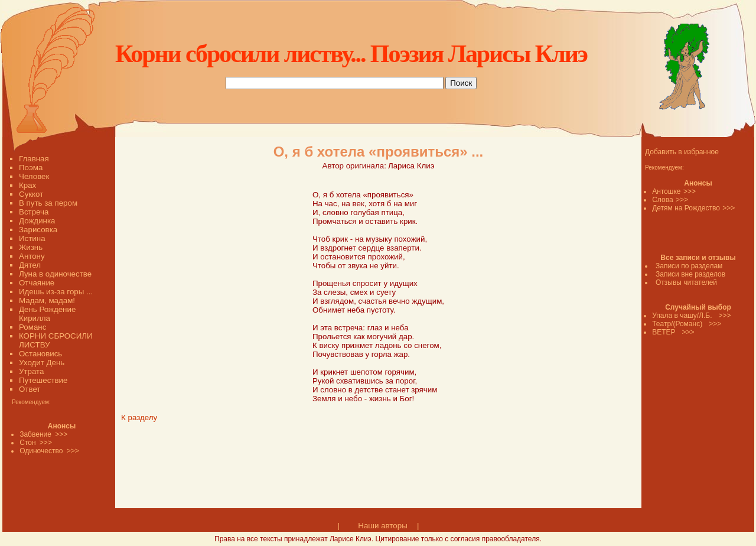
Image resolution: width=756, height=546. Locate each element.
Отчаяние (37, 283)
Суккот (31, 194)
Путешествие (43, 380)
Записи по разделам (689, 266)
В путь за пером (48, 203)
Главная (34, 159)
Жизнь (31, 247)
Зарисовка (38, 230)
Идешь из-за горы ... (56, 292)
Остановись (40, 354)
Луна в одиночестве (55, 274)
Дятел (30, 265)
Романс (32, 327)
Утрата (31, 371)
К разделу (139, 417)
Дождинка (37, 221)
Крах (27, 185)
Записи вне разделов (690, 274)
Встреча (34, 212)
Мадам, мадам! (47, 300)
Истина (32, 238)
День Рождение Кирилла (47, 314)
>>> (690, 191)
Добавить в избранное (682, 152)
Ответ (30, 389)
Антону (32, 256)
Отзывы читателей (686, 282)
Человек (34, 176)
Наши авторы (382, 526)
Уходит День (42, 363)
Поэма (31, 168)
